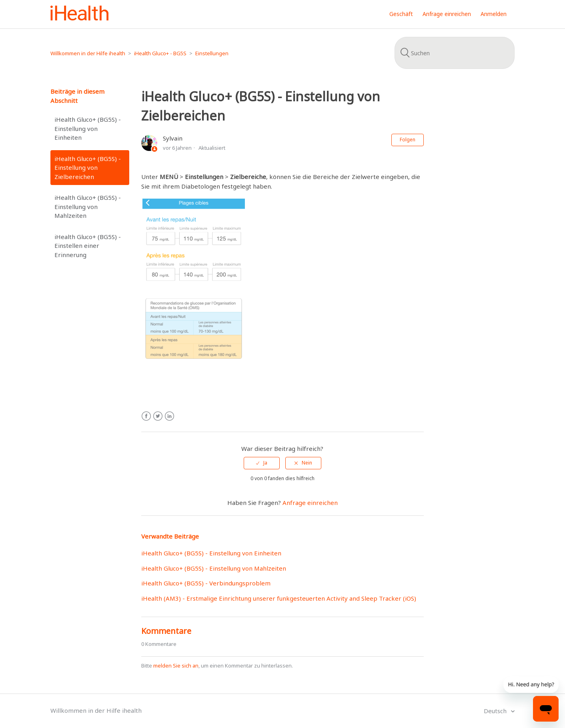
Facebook (146, 416)
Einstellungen (212, 53)
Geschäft (401, 14)
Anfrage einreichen (447, 14)
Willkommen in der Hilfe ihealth (88, 53)
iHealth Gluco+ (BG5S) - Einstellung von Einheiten (88, 128)
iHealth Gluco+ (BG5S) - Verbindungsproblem (206, 583)
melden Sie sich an (176, 666)
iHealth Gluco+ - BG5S (160, 53)
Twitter (158, 416)
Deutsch (496, 711)
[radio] (262, 463)
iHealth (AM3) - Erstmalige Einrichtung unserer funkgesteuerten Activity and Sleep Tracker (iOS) (279, 598)
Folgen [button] (408, 140)
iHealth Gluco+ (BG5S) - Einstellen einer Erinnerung (88, 246)
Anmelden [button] (494, 14)
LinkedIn (169, 416)
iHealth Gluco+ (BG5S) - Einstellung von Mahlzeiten (88, 206)
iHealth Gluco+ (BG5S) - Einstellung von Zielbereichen (88, 168)
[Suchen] (455, 53)
